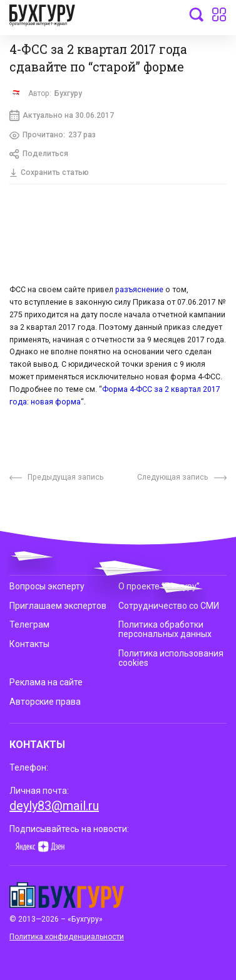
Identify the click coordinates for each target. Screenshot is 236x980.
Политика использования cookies (171, 657)
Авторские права (45, 699)
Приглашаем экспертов (58, 606)
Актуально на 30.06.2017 (62, 116)
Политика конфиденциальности (67, 934)
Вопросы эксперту (47, 587)
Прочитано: (53, 136)
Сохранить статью (49, 173)
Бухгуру (68, 93)
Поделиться (39, 155)
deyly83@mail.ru (54, 803)
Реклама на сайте (46, 680)
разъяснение (139, 291)
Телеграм (29, 624)
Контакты (29, 644)
